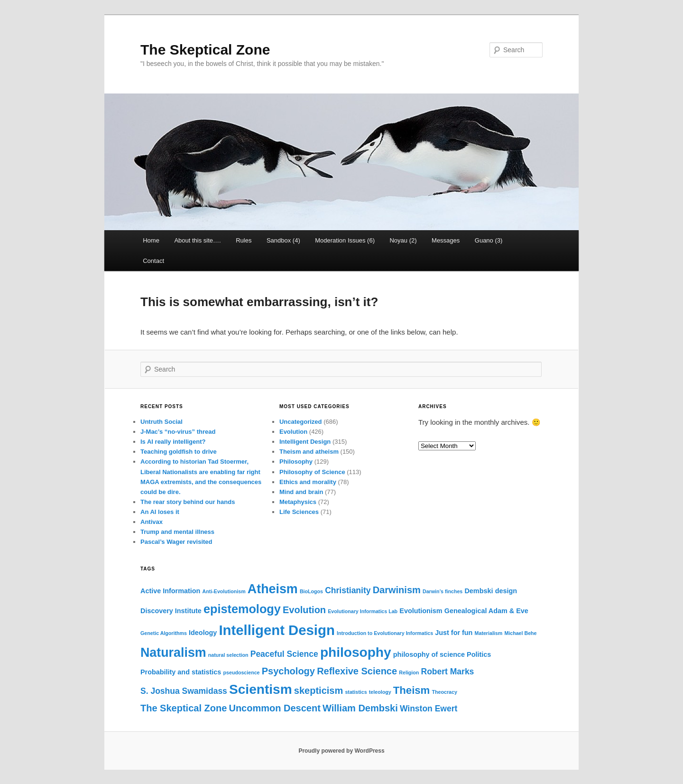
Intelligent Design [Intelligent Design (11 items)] (277, 630)
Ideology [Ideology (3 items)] (203, 633)
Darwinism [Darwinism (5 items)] (397, 590)
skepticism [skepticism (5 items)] (318, 691)
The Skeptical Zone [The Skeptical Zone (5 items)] (184, 708)
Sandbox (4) (283, 240)
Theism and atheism (309, 452)
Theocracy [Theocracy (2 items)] (445, 692)
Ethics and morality (308, 482)
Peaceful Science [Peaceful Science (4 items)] (284, 654)
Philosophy (296, 462)
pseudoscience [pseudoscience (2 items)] (242, 672)
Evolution (293, 432)
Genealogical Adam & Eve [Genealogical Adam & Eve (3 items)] (486, 611)
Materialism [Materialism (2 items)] (489, 633)
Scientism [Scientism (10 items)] (261, 689)
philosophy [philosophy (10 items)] (356, 652)
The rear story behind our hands (188, 502)
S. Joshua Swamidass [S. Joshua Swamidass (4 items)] (184, 691)
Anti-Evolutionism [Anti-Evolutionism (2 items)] (224, 591)
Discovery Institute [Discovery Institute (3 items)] (171, 611)
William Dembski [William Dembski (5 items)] (360, 708)
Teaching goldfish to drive (179, 452)
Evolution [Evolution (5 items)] (304, 610)
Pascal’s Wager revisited (176, 542)
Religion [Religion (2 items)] (409, 672)
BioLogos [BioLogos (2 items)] (311, 591)
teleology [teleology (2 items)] (380, 692)
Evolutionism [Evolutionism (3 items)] (421, 611)
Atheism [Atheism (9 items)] (273, 589)
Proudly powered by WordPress (341, 751)
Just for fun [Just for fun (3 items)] (454, 633)
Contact (153, 261)
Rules (244, 240)
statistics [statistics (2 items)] (356, 692)
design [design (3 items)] (506, 591)
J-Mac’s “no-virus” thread (178, 432)
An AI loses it (160, 512)
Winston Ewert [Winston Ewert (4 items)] (429, 709)
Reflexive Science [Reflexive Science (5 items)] (357, 671)
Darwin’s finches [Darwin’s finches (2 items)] (443, 591)
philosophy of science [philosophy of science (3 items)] (429, 654)
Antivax (152, 522)
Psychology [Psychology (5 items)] (288, 671)
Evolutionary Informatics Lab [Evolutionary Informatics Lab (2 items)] (363, 611)
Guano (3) (489, 240)
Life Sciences (299, 512)
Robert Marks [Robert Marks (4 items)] (448, 672)
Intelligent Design (305, 442)
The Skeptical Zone (205, 50)
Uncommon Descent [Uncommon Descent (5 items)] (274, 708)
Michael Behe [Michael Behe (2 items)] (520, 633)
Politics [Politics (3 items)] (479, 654)
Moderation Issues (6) (345, 240)
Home (151, 240)
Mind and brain (301, 492)
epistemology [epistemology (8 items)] (242, 609)
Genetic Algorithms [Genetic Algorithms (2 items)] (164, 633)
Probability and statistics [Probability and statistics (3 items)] (181, 672)
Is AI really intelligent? (173, 442)
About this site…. (197, 240)
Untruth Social (162, 422)
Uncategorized (301, 422)
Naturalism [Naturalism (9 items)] (173, 653)
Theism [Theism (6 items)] (412, 690)
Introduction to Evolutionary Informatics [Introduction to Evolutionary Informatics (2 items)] (385, 633)
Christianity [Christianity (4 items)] (348, 590)
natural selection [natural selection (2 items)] (228, 655)
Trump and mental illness (177, 532)
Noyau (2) (403, 240)
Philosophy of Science (312, 472)
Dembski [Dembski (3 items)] (479, 591)
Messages (446, 240)
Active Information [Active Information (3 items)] (170, 591)
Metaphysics (298, 502)
